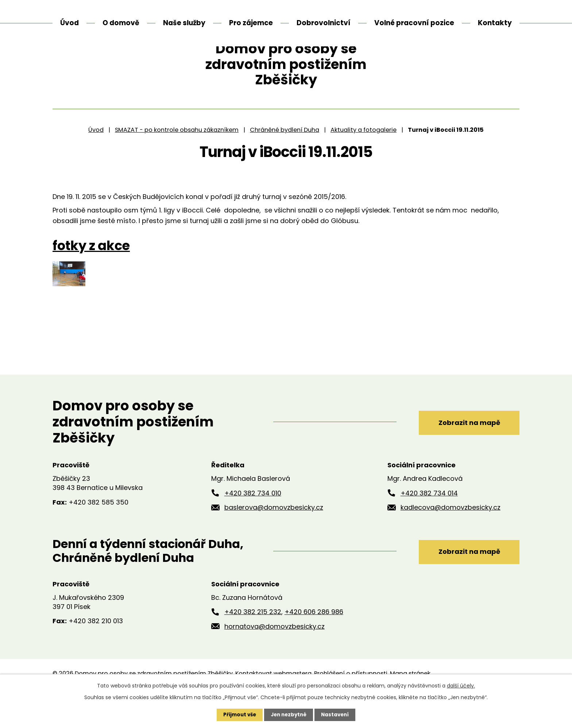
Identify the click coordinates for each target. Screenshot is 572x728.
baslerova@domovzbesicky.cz (274, 535)
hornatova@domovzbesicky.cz (275, 654)
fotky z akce (91, 273)
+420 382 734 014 (429, 520)
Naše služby (184, 23)
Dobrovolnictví (324, 23)
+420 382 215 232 (253, 639)
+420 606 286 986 (314, 639)
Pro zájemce (251, 23)
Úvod (96, 157)
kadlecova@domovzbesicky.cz (451, 535)
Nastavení (337, 714)
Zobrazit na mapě (464, 449)
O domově (121, 23)
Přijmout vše (238, 714)
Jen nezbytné (289, 714)
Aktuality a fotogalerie (364, 157)
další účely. (461, 685)
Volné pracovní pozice (414, 23)
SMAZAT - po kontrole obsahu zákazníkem (177, 157)
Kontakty (495, 23)
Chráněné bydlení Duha (285, 157)
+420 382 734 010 (253, 520)
